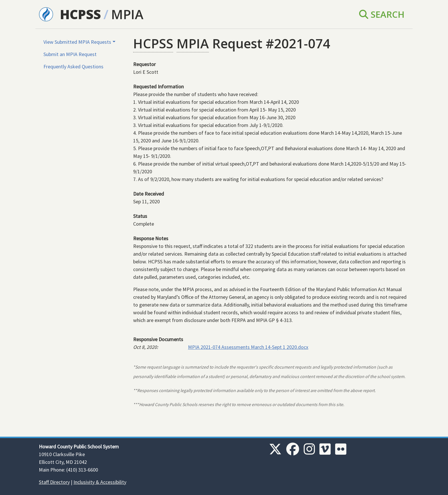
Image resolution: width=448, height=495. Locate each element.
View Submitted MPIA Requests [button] (77, 42)
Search (382, 14)
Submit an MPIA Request (70, 54)
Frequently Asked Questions (73, 66)
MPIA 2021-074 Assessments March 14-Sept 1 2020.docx (248, 347)
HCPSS (80, 14)
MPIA (127, 14)
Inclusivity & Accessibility (100, 482)
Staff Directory (54, 482)
